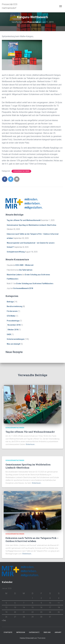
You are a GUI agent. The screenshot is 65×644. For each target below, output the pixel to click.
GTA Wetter (11, 316)
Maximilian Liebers (14, 275)
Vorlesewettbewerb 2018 (23, 288)
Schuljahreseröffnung (16, 252)
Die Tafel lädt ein (26, 270)
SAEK (9, 334)
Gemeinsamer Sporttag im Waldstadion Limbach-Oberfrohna (31, 225)
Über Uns (47, 632)
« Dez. (4, 620)
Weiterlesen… (31, 444)
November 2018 (14, 325)
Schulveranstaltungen (21, 171)
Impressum (21, 632)
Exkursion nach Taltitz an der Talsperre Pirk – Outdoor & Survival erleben (32, 540)
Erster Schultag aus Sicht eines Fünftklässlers (35, 284)
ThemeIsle (41, 638)
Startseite (8, 632)
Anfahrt (58, 632)
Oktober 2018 (13, 330)
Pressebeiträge (13, 321)
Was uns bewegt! (13, 344)
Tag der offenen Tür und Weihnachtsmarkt (24, 220)
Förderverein (12, 311)
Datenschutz (34, 632)
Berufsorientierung (15, 306)
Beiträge (10, 302)
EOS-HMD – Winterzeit (24, 265)
